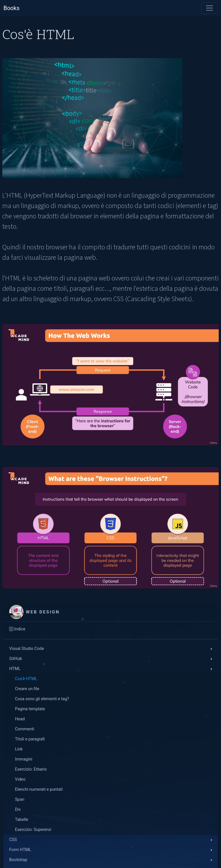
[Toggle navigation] (209, 8)
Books (12, 8)
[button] (110, 649)
